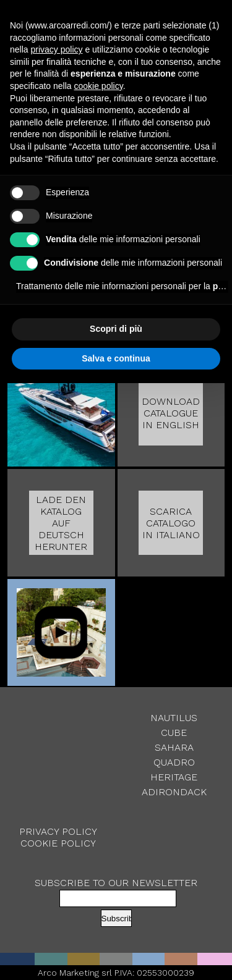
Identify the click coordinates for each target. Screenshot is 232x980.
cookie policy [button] (99, 86)
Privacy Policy (58, 831)
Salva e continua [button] (116, 358)
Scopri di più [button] (116, 329)
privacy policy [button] (56, 49)
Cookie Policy (58, 843)
